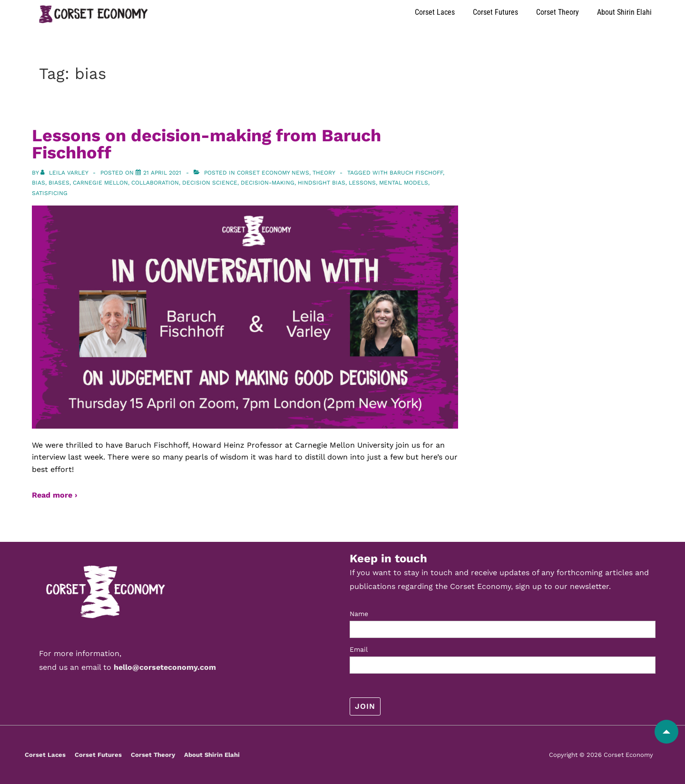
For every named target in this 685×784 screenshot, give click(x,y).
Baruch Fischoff (416, 173)
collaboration (155, 183)
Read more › (54, 495)
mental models (404, 183)
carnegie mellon (100, 183)
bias (39, 183)
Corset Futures (495, 12)
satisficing (50, 193)
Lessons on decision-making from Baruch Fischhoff (206, 144)
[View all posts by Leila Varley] (65, 173)
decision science (210, 183)
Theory (324, 173)
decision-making (268, 183)
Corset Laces (435, 12)
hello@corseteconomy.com (165, 667)
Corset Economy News (273, 173)
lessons (362, 183)
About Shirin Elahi (624, 12)
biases (59, 183)
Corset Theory (558, 12)
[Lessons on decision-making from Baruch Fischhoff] (162, 173)
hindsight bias (322, 183)
